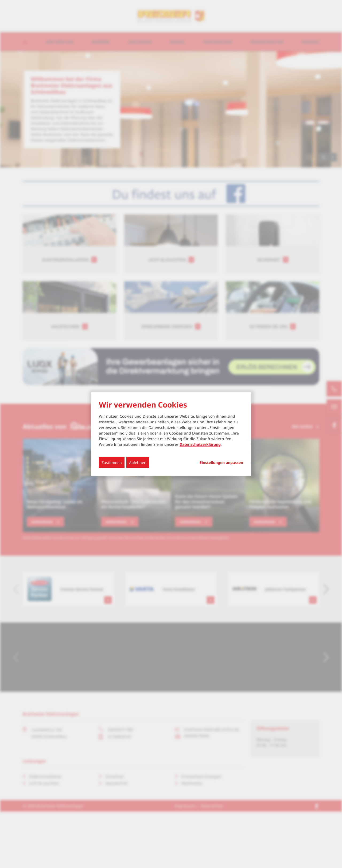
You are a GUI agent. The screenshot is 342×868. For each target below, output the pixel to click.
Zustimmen (112, 462)
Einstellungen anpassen (221, 462)
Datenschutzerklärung (200, 444)
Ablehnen (138, 462)
